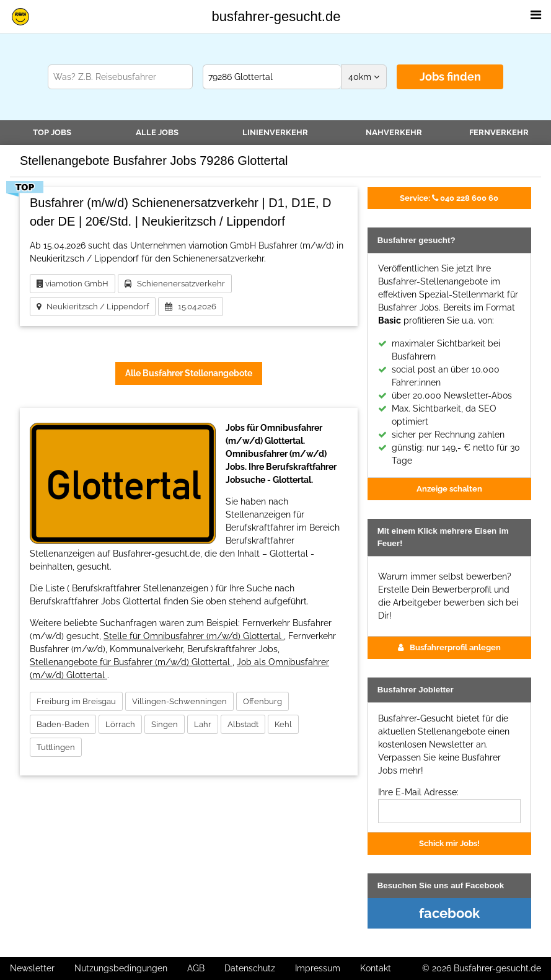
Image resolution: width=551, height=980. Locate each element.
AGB (196, 968)
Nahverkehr (394, 132)
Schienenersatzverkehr (175, 284)
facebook (449, 913)
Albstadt (243, 724)
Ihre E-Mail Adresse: (418, 792)
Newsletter (32, 968)
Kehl (283, 724)
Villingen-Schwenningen (179, 701)
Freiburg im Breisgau (76, 701)
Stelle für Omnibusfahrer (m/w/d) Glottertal (194, 636)
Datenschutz (250, 968)
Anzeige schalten (449, 488)
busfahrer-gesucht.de (276, 16)
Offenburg (262, 701)
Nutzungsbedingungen (121, 968)
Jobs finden (450, 77)
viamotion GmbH (73, 284)
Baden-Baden (63, 724)
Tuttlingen (56, 747)
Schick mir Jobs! (449, 843)
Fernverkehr (499, 132)
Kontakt (376, 968)
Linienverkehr (275, 132)
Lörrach (120, 724)
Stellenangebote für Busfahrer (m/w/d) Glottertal (131, 662)
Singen (165, 724)
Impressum (318, 968)
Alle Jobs (157, 132)
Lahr (203, 724)
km (364, 77)
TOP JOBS (52, 132)
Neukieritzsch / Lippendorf (93, 307)
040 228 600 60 (449, 198)
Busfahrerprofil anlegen (449, 647)
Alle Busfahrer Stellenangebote (189, 373)
